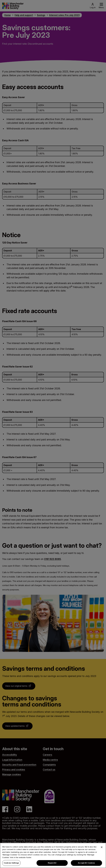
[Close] (102, 848)
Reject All (52, 864)
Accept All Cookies (86, 864)
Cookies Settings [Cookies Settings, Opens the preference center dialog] (11, 864)
